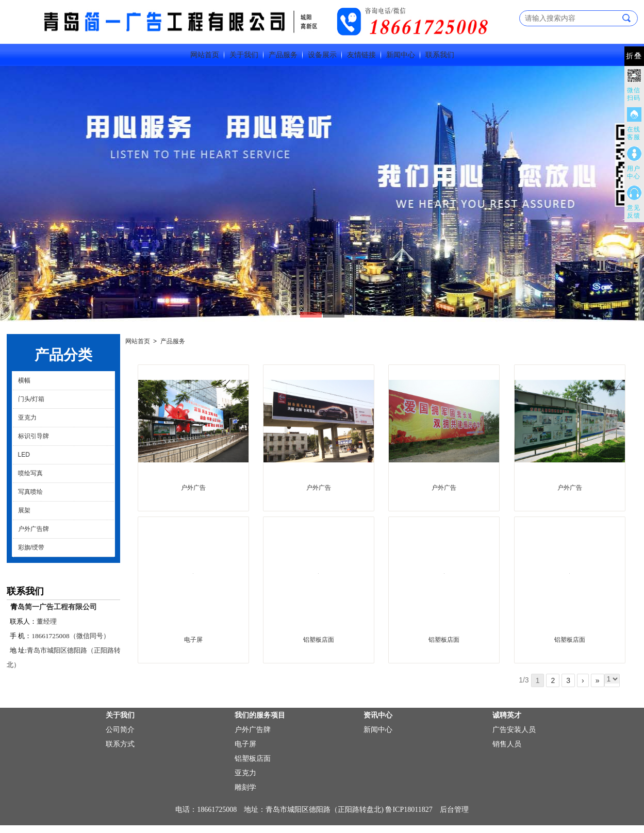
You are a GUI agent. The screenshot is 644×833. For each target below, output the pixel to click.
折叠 (634, 56)
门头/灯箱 (31, 399)
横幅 (24, 380)
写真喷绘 (30, 492)
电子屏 (193, 640)
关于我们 (244, 55)
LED (24, 455)
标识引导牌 (34, 436)
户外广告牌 (34, 529)
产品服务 (283, 55)
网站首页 (205, 55)
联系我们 (440, 55)
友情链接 (361, 55)
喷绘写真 (30, 473)
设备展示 (322, 55)
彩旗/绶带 (31, 547)
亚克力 (27, 418)
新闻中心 (401, 55)
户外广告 (193, 488)
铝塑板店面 (319, 640)
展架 (24, 510)
